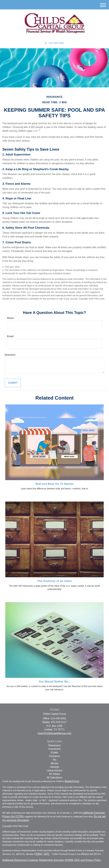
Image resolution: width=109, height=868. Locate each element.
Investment (54, 749)
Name (10, 318)
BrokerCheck (72, 781)
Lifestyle (54, 767)
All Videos (54, 774)
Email (10, 336)
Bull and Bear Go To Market (55, 484)
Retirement (54, 745)
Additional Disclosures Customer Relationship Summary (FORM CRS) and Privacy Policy (52, 860)
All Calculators (54, 778)
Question (10, 355)
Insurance (54, 756)
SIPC (47, 854)
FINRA (38, 854)
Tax (54, 760)
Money (54, 763)
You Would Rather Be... (54, 681)
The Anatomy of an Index (55, 581)
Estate (54, 753)
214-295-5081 (54, 43)
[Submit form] (13, 383)
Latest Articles (55, 770)
